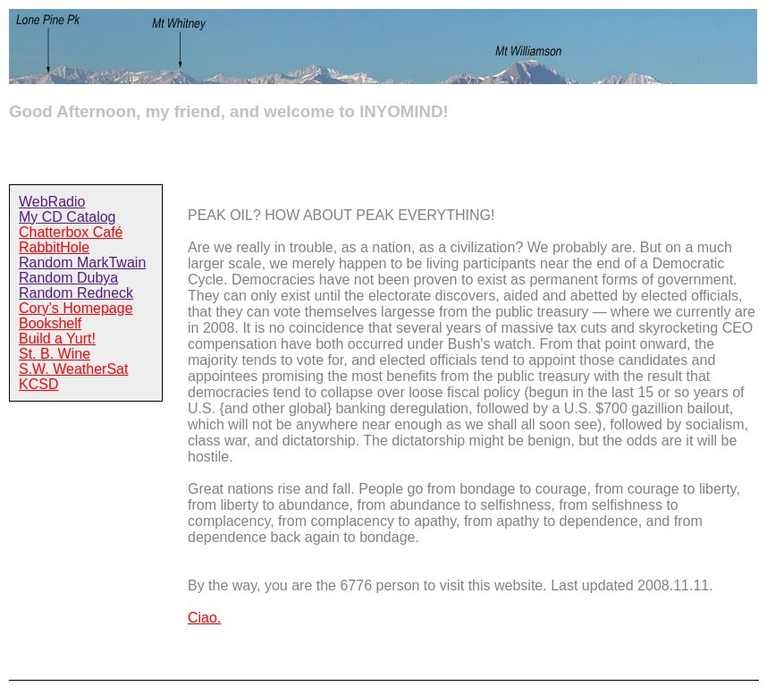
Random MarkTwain (82, 263)
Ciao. (204, 618)
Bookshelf (50, 323)
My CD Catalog (67, 217)
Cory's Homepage (76, 308)
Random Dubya (68, 278)
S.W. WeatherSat (73, 369)
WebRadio (52, 202)
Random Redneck (76, 293)
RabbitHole (54, 247)
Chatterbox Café (71, 232)
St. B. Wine (55, 354)
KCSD (38, 384)
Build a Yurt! (57, 339)
